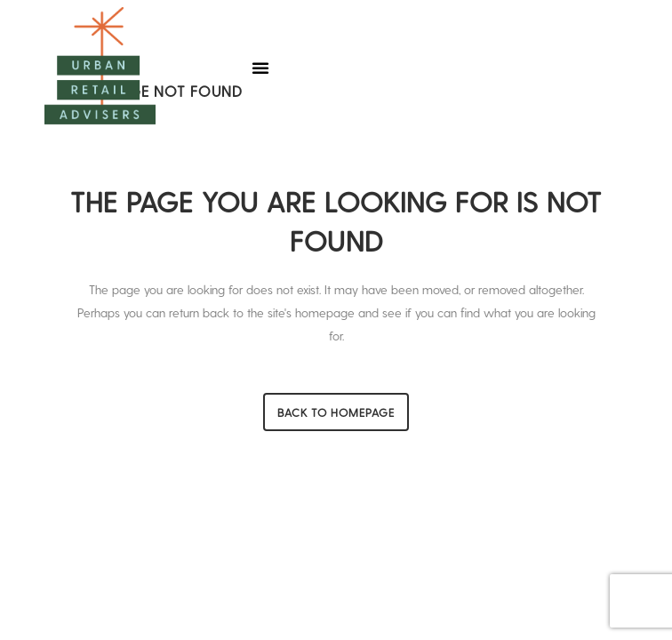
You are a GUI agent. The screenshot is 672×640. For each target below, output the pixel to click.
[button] (260, 68)
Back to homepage (336, 412)
